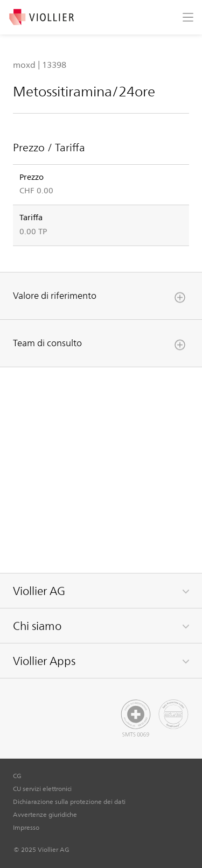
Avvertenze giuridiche (45, 814)
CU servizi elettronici (42, 788)
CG (17, 775)
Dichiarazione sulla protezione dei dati (69, 801)
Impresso (26, 827)
